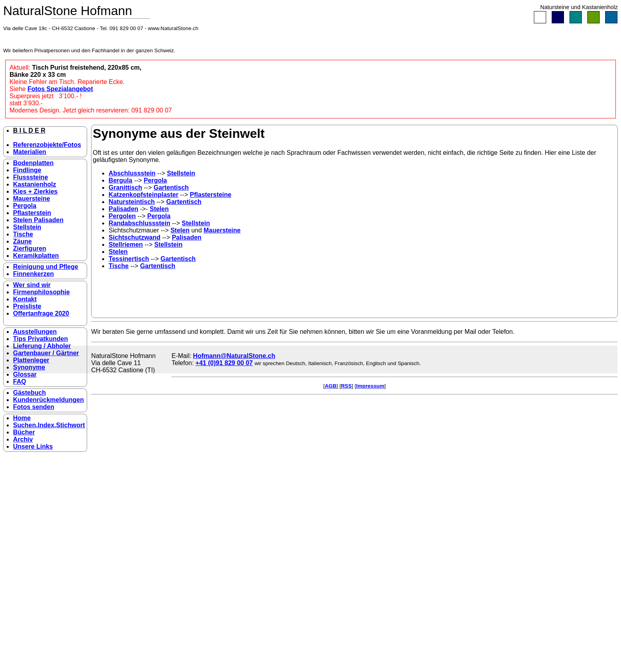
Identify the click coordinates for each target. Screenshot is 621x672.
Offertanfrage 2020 (41, 313)
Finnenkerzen (33, 274)
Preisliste (27, 306)
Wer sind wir (32, 285)
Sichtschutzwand (134, 237)
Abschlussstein (132, 173)
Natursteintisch (131, 202)
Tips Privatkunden (40, 339)
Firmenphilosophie (41, 292)
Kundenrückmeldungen (49, 400)
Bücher (24, 432)
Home (22, 418)
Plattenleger (31, 360)
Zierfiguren (30, 248)
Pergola (25, 206)
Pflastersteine (210, 195)
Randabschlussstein (139, 223)
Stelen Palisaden (38, 220)
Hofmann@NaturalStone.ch (234, 356)
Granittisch (125, 188)
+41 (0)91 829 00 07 (224, 363)
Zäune (22, 241)
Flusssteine (30, 177)
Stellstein (27, 227)
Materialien (30, 152)
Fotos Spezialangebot (60, 89)
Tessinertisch (129, 259)
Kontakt (25, 299)
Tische (23, 234)
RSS (346, 386)
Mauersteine (31, 199)
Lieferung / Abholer (42, 346)
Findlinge (27, 170)
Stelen (159, 209)
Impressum (370, 386)
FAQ (20, 382)
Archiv (23, 439)
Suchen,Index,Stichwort (49, 425)
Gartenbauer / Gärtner (46, 353)
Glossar (25, 374)
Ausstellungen (35, 332)
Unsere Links (33, 446)
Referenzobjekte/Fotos (47, 145)
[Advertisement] (123, 533)
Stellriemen (126, 245)
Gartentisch (171, 188)
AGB (331, 386)
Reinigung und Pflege (46, 267)
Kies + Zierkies (35, 191)
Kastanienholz (34, 184)
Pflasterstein (32, 213)
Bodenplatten (33, 163)
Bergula (120, 180)
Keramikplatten (36, 256)
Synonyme (29, 367)
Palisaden (123, 209)
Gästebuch (30, 393)
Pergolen (122, 216)
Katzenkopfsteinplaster (143, 195)
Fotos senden (34, 407)
